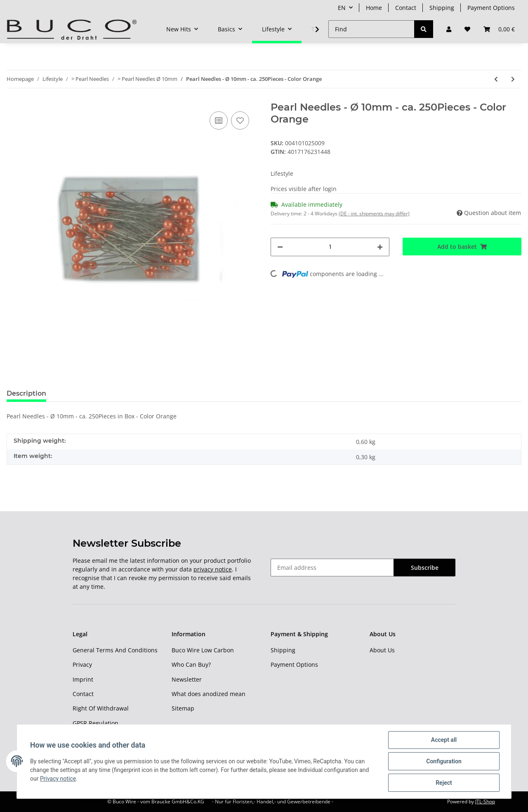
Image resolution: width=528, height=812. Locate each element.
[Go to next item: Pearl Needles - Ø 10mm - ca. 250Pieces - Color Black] (513, 79)
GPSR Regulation (95, 723)
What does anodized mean (209, 694)
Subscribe (425, 568)
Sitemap (183, 708)
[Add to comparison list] (219, 120)
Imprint (83, 679)
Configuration (444, 761)
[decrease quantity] (280, 247)
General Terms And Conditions (115, 650)
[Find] (371, 29)
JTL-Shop (485, 801)
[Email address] (332, 568)
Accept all (444, 740)
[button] (449, 29)
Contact (406, 8)
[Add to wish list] (240, 120)
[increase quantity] (380, 247)
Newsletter (187, 679)
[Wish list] (467, 29)
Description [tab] (26, 393)
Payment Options (491, 8)
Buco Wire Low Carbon (203, 650)
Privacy (82, 664)
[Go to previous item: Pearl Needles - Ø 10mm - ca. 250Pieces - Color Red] (496, 79)
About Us (382, 650)
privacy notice (213, 569)
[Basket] (499, 29)
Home (374, 8)
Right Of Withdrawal (101, 708)
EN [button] (342, 8)
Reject (444, 783)
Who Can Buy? (191, 664)
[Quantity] (330, 247)
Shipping (442, 8)
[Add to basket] (462, 247)
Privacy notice (58, 779)
